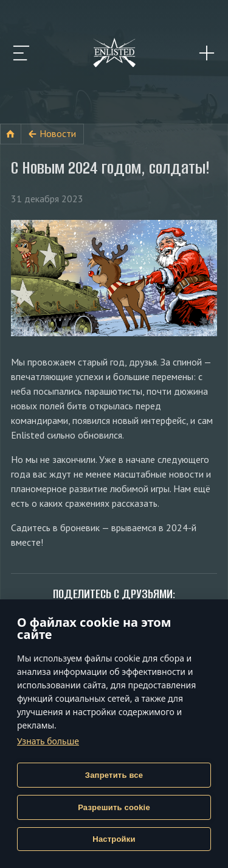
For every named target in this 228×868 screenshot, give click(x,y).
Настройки (114, 839)
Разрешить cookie (114, 807)
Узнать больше (48, 741)
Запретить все (114, 775)
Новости (58, 133)
